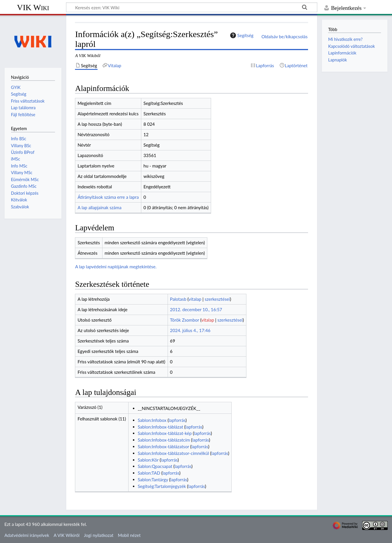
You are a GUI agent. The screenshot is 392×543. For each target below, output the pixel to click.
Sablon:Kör (148, 460)
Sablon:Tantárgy (153, 480)
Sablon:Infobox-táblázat (161, 427)
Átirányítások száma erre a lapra (108, 197)
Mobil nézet (129, 535)
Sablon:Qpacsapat (155, 466)
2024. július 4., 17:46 (190, 330)
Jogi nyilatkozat (99, 535)
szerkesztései (217, 299)
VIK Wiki (33, 7)
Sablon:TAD (149, 473)
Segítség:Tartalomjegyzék (162, 486)
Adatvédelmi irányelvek (27, 535)
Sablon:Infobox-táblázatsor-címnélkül (173, 453)
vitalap (195, 299)
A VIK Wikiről (66, 535)
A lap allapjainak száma (99, 207)
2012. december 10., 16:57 (196, 309)
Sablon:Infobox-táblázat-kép (165, 433)
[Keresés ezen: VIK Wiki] (192, 7)
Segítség (241, 35)
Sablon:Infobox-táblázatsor (163, 447)
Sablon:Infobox (152, 420)
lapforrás (177, 420)
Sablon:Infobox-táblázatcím (164, 440)
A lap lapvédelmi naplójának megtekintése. (116, 267)
